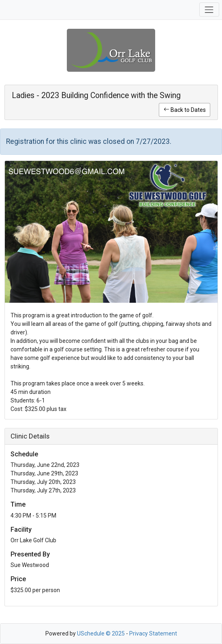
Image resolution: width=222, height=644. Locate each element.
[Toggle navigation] (209, 10)
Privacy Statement (153, 633)
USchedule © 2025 (101, 633)
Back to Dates (185, 110)
